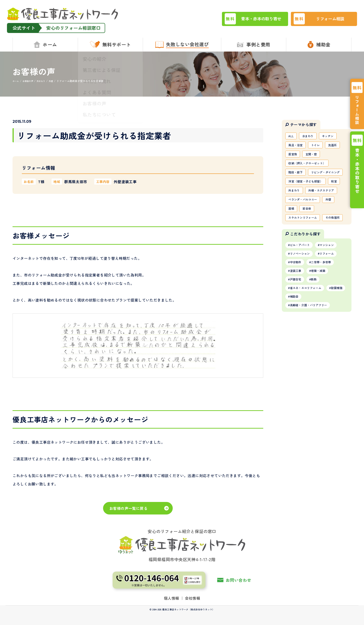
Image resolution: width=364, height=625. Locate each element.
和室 (292, 206)
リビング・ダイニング (305, 186)
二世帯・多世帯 (327, 303)
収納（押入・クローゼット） (310, 166)
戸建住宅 (297, 322)
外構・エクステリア (304, 216)
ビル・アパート (302, 284)
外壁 (335, 226)
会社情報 (193, 598)
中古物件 (297, 303)
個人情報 (172, 598)
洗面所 (339, 146)
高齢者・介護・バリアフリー (312, 351)
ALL (292, 136)
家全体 (310, 236)
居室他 (294, 156)
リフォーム (333, 294)
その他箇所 (297, 256)
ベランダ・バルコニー (305, 226)
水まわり (311, 136)
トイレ (320, 146)
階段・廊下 (297, 176)
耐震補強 (297, 342)
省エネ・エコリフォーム (309, 332)
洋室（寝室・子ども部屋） (309, 196)
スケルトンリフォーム (305, 246)
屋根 (292, 236)
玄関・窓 (315, 156)
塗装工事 (297, 313)
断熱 (318, 322)
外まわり (311, 206)
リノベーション (302, 294)
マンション (333, 284)
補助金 (320, 342)
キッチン (333, 136)
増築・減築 (323, 313)
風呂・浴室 (297, 146)
